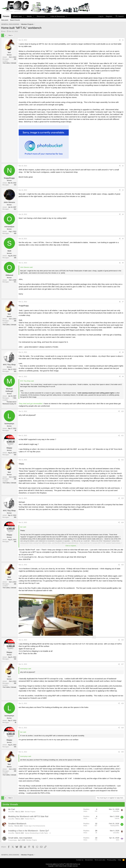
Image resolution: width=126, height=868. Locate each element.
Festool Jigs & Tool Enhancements (34, 826)
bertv (118, 840)
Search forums (15, 20)
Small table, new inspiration (20, 838)
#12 (122, 460)
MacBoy (11, 826)
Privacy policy (112, 860)
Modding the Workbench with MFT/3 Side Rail (28, 816)
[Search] (120, 16)
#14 (122, 522)
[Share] (120, 40)
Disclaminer (89, 860)
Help (119, 860)
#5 (123, 239)
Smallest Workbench (17, 824)
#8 (123, 352)
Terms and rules (100, 860)
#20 (122, 752)
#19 (122, 728)
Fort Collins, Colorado (10, 63)
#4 (123, 214)
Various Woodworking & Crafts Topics (36, 833)
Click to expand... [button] (71, 546)
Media (29, 16)
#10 (122, 411)
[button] (24, 16)
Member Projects (30, 812)
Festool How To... (30, 819)
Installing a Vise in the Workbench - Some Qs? (29, 831)
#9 (123, 377)
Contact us (80, 860)
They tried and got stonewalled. (31, 404)
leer (4, 31)
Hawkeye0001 (115, 826)
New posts (5, 20)
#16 (122, 640)
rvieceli (117, 818)
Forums (6, 16)
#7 (123, 302)
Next (10, 35)
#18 (122, 703)
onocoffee (11, 812)
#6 (123, 263)
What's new (17, 16)
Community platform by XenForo (63, 864)
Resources (41, 16)
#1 (123, 40)
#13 (122, 498)
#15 (122, 565)
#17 (122, 664)
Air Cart (12, 809)
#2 (123, 166)
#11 (122, 436)
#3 (123, 190)
